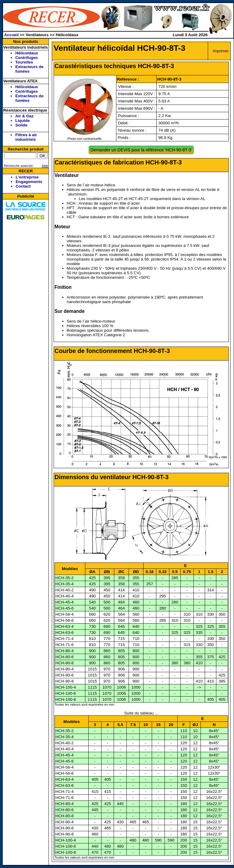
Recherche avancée (18, 166)
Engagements (29, 182)
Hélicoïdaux (27, 53)
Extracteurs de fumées (29, 69)
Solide (21, 125)
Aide (45, 166)
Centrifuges (27, 58)
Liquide (22, 121)
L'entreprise (27, 177)
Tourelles (24, 62)
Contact (23, 186)
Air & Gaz (24, 116)
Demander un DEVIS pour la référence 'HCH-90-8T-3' (141, 150)
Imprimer (221, 51)
